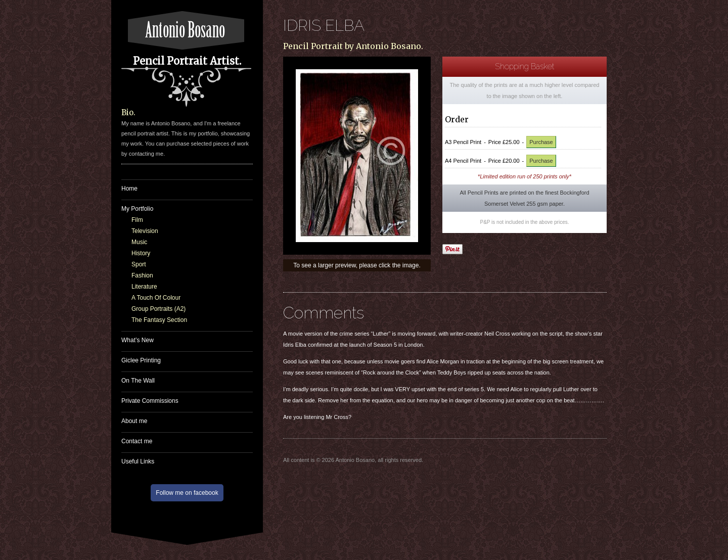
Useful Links (138, 461)
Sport (139, 264)
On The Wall (138, 381)
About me (134, 421)
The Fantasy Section (159, 320)
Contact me (137, 441)
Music (139, 242)
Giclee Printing (141, 360)
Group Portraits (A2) (158, 309)
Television (145, 231)
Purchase (541, 142)
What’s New (138, 340)
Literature (144, 287)
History (141, 253)
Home (129, 189)
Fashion (142, 275)
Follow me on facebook (187, 493)
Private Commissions (150, 401)
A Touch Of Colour (156, 298)
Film (137, 220)
